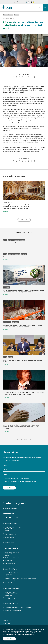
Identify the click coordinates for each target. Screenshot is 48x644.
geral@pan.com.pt (11, 508)
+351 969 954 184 (9, 540)
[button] (45, 8)
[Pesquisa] (39, 8)
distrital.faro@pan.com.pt (11, 583)
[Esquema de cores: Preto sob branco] (29, 2)
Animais (5, 322)
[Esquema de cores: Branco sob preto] (31, 2)
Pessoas (16, 15)
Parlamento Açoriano (19, 240)
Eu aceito (9, 639)
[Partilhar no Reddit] (28, 77)
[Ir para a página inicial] (7, 8)
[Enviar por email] (31, 77)
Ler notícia (6, 246)
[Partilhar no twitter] (16, 77)
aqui (33, 634)
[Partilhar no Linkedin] (25, 77)
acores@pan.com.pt (10, 598)
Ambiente (24, 254)
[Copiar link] (34, 77)
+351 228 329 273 (9, 561)
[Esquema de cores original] (26, 2)
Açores (5, 240)
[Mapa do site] (14, 2)
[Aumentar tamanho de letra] (23, 2)
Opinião (10, 240)
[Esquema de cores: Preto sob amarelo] (34, 2)
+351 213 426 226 (9, 537)
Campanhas (6, 288)
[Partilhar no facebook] (14, 77)
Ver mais (5, 211)
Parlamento (10, 15)
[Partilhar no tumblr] (22, 77)
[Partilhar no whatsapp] (20, 77)
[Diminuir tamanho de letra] (18, 2)
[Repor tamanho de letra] (20, 2)
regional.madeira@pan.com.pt (13, 610)
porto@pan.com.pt (10, 563)
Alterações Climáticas (14, 254)
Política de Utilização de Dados (20, 478)
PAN (4, 15)
